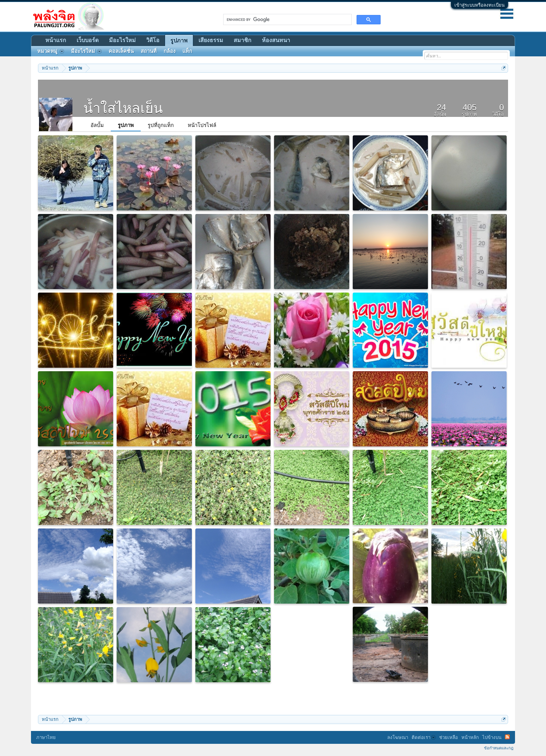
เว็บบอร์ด (88, 40)
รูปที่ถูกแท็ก (161, 125)
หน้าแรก (56, 40)
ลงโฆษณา (398, 737)
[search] (287, 19)
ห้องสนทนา (276, 40)
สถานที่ (149, 51)
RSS (507, 737)
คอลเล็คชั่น (121, 51)
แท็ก (187, 51)
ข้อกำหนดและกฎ (499, 748)
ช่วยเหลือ (448, 737)
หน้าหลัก (470, 737)
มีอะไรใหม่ (122, 40)
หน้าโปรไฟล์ (202, 125)
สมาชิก (243, 40)
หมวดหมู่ (51, 51)
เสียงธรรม (211, 40)
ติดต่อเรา (424, 737)
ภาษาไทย (46, 737)
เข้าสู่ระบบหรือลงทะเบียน (479, 5)
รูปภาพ (126, 125)
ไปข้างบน (492, 737)
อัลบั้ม (97, 125)
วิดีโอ (153, 40)
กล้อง (170, 51)
